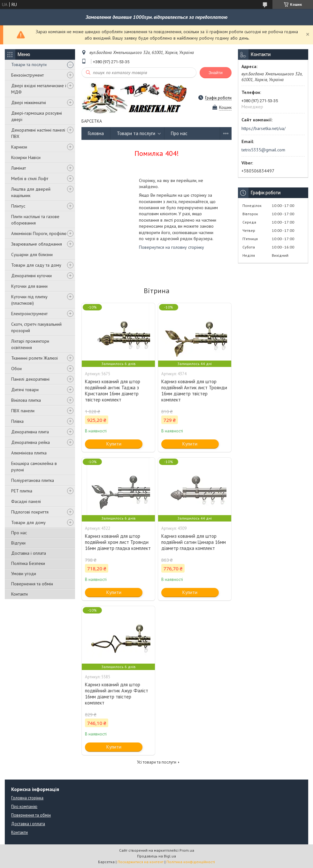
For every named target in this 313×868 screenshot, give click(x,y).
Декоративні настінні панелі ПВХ (38, 133)
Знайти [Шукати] (216, 73)
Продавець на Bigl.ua (156, 856)
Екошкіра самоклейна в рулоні (34, 467)
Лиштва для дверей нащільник (31, 192)
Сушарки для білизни (32, 255)
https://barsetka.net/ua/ (263, 128)
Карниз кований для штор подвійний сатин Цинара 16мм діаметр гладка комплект (194, 542)
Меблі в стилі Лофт (30, 179)
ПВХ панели (23, 411)
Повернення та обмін (32, 584)
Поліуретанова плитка (33, 480)
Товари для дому (28, 522)
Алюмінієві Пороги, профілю (39, 233)
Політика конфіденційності (191, 862)
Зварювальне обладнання (37, 244)
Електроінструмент (29, 314)
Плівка (17, 421)
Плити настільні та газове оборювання (35, 220)
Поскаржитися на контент (141, 862)
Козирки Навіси (26, 157)
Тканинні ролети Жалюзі (34, 358)
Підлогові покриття (30, 512)
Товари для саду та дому (36, 265)
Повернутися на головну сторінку (172, 247)
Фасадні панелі (26, 501)
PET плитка (22, 491)
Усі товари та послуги (157, 762)
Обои (16, 369)
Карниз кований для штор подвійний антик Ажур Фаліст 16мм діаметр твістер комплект (117, 694)
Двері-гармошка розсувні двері (37, 116)
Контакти (19, 594)
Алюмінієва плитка (29, 453)
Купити (114, 444)
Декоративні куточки (31, 276)
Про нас (19, 533)
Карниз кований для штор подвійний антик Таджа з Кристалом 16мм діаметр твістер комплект (113, 391)
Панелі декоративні (30, 379)
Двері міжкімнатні (29, 103)
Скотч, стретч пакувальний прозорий (36, 327)
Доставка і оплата (29, 553)
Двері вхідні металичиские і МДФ (39, 89)
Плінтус (18, 206)
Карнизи (19, 147)
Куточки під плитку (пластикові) (29, 300)
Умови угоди (24, 574)
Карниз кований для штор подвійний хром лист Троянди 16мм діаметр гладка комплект (118, 542)
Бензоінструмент (27, 75)
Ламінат (19, 168)
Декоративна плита (30, 432)
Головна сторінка (27, 798)
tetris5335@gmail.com (263, 150)
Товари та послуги (29, 65)
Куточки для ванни (29, 286)
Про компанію (24, 807)
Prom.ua (187, 850)
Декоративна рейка (31, 442)
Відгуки (18, 543)
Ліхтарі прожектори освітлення (30, 344)
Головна (96, 133)
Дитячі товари (25, 390)
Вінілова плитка (26, 400)
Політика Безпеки (28, 563)
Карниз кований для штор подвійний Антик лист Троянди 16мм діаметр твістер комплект (194, 391)
